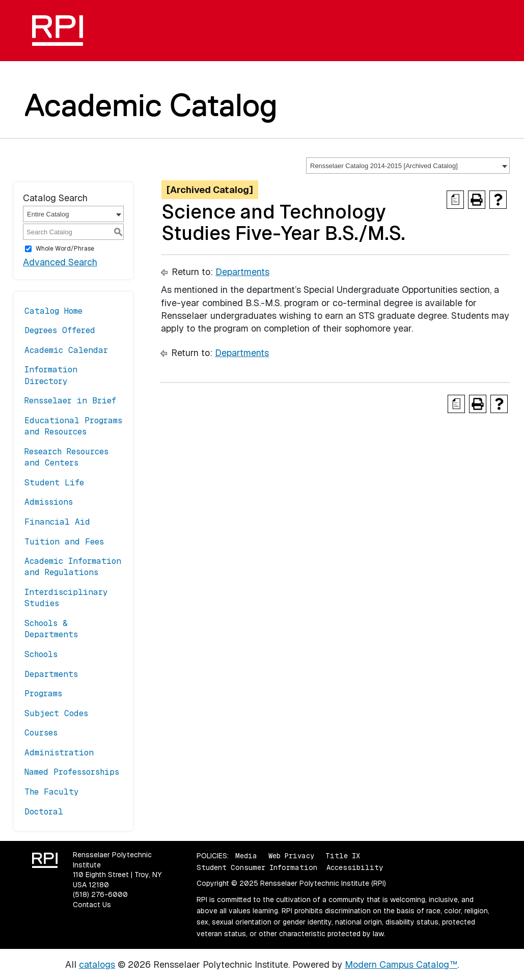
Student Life (54, 483)
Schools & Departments (51, 629)
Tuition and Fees (64, 542)
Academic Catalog (151, 105)
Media (246, 856)
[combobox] (408, 166)
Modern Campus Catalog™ (401, 964)
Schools (41, 654)
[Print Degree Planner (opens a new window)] (455, 200)
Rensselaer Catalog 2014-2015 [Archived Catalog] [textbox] (384, 166)
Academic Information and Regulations (73, 567)
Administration (59, 753)
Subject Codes (56, 713)
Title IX (343, 856)
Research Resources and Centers (66, 457)
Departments (51, 674)
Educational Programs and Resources (73, 426)
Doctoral (44, 812)
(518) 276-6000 (100, 894)
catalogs (97, 964)
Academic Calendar (66, 350)
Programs (43, 693)
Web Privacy (291, 856)
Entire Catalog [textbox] (48, 214)
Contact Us (92, 905)
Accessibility (355, 867)
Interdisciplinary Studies (66, 598)
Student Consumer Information (257, 867)
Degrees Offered (60, 330)
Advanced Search (60, 262)
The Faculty (52, 792)
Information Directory (51, 375)
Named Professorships (72, 772)
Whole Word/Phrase (65, 249)
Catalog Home (53, 311)
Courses (41, 733)
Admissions (49, 502)
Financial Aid (57, 522)
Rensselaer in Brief (70, 401)
